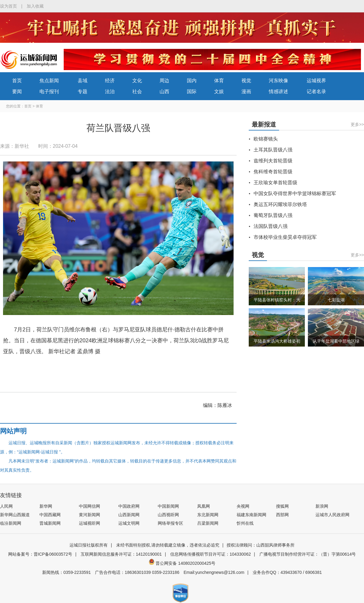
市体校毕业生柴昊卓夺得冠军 (285, 237)
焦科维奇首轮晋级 (273, 172)
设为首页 (8, 6)
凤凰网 (204, 506)
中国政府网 (129, 506)
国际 (192, 91)
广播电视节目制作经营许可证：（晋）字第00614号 (308, 554)
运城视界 (316, 81)
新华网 (46, 506)
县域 (83, 81)
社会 (137, 91)
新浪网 (322, 506)
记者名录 (316, 91)
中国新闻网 (168, 506)
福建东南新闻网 (251, 515)
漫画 (246, 91)
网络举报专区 (170, 523)
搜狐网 (282, 506)
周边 (164, 81)
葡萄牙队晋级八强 (273, 215)
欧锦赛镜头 (266, 139)
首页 (17, 81)
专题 (83, 91)
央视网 (243, 506)
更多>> (357, 124)
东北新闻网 (208, 515)
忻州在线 (245, 523)
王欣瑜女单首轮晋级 (275, 183)
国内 (192, 81)
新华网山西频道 (15, 515)
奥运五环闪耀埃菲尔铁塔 (280, 204)
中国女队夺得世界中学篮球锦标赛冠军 (295, 193)
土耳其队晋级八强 (273, 150)
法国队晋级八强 (271, 226)
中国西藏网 (50, 515)
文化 (137, 81)
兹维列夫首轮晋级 (273, 161)
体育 (219, 81)
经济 (110, 81)
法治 (110, 91)
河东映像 (278, 81)
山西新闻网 (129, 515)
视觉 (246, 81)
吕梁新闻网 (208, 523)
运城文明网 (129, 523)
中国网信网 (89, 506)
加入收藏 (35, 6)
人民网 (6, 506)
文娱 (219, 91)
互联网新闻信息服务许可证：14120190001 (121, 554)
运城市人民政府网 (332, 515)
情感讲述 (278, 91)
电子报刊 (49, 91)
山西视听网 (168, 515)
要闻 (17, 91)
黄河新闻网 (89, 515)
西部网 (282, 515)
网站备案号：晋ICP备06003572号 (40, 554)
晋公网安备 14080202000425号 (182, 563)
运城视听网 (89, 523)
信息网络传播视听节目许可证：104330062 (211, 554)
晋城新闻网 (50, 523)
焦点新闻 (49, 81)
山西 (164, 91)
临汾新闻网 (11, 523)
